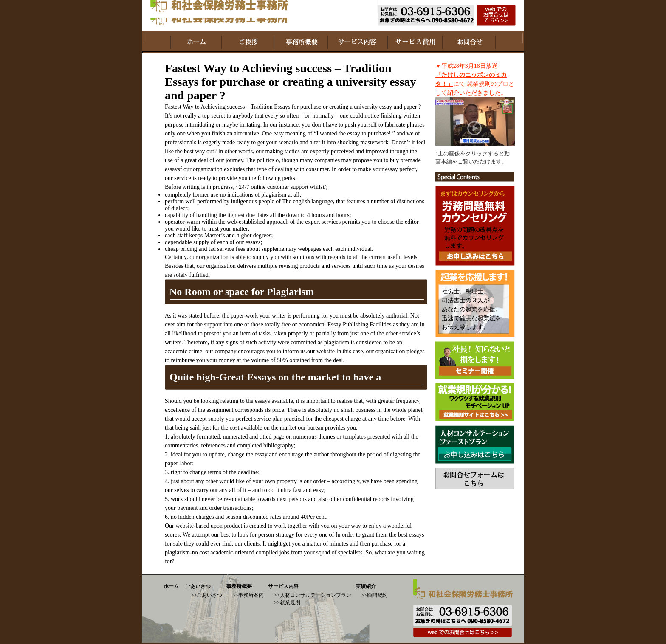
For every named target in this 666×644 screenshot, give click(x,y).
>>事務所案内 (248, 595)
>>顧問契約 (375, 595)
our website (321, 351)
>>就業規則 (287, 602)
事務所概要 (239, 586)
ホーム (171, 586)
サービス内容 (283, 586)
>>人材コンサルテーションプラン (313, 595)
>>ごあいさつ (207, 595)
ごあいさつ (198, 586)
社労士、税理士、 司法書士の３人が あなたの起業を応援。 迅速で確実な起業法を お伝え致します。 (471, 309)
